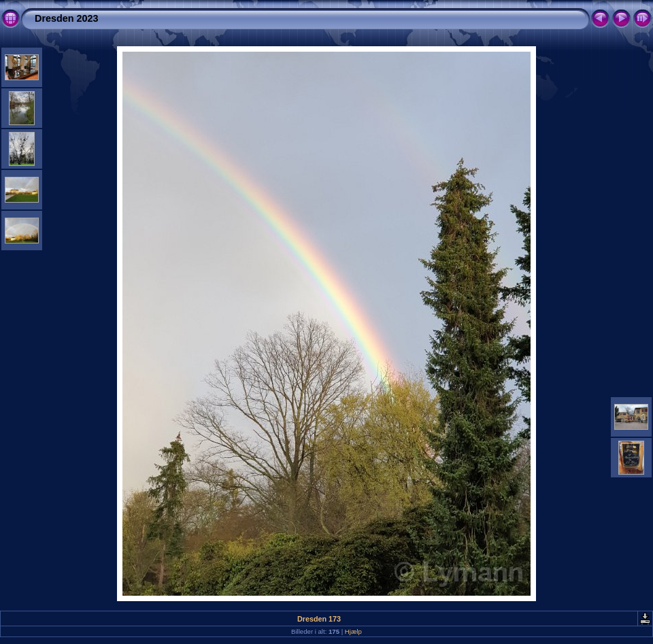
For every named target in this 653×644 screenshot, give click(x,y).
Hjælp (353, 631)
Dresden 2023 (67, 18)
